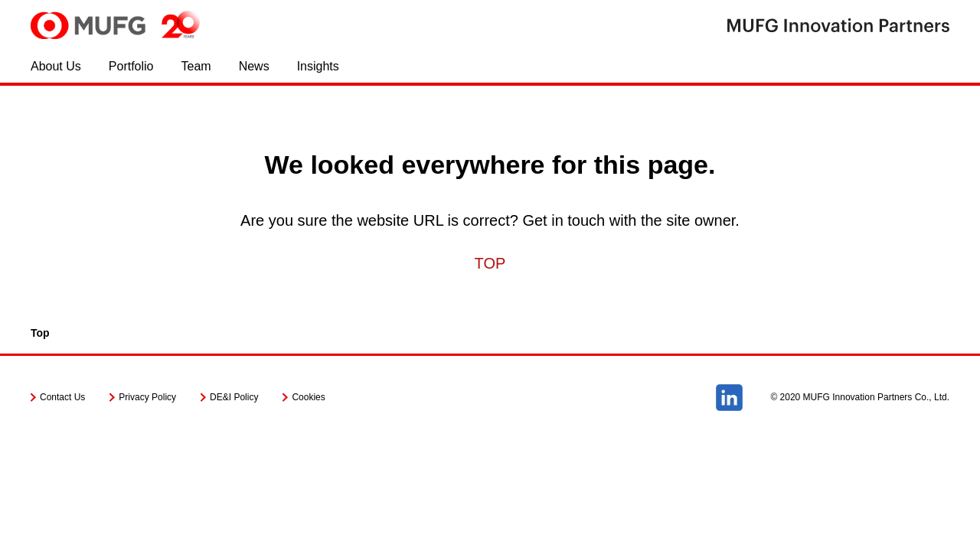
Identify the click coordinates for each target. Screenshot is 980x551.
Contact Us (62, 397)
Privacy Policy (147, 397)
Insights (318, 66)
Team (196, 66)
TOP (490, 263)
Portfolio (131, 66)
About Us (56, 66)
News (254, 66)
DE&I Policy (234, 397)
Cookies (308, 397)
